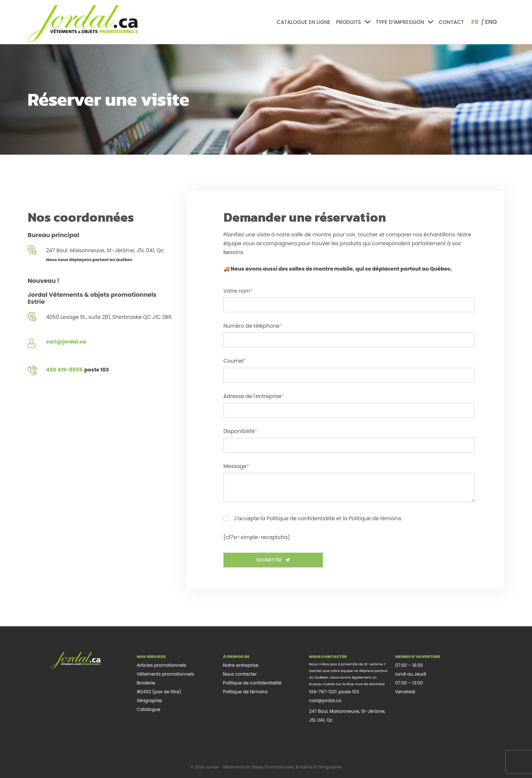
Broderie (146, 683)
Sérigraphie (150, 700)
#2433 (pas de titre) (159, 692)
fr (475, 22)
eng (491, 22)
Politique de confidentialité (252, 683)
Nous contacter (240, 674)
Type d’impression (405, 22)
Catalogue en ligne (304, 22)
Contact (451, 22)
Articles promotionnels (162, 665)
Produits (353, 22)
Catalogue (149, 709)
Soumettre (273, 560)
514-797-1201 (323, 692)
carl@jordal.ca (325, 700)
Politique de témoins (246, 692)
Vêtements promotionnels (166, 674)
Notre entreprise (241, 665)
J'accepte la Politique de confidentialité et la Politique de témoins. (313, 519)
